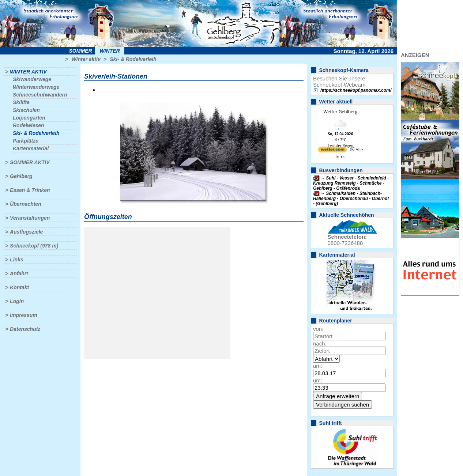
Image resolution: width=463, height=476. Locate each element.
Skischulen (26, 110)
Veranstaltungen (30, 218)
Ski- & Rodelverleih (133, 59)
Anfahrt (19, 273)
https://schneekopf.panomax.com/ (356, 90)
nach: (320, 343)
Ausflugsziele (26, 232)
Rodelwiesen (29, 125)
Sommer (81, 51)
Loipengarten (29, 118)
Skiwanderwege (32, 79)
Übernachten (26, 204)
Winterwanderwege (36, 87)
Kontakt (19, 287)
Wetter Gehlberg (340, 112)
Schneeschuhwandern (40, 95)
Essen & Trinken (30, 190)
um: (318, 380)
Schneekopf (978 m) (34, 246)
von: (318, 329)
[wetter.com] (332, 151)
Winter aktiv (86, 59)
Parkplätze (26, 141)
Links (17, 260)
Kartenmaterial (31, 148)
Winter (110, 51)
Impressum (24, 315)
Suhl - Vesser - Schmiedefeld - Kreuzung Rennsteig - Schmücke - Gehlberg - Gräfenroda (351, 183)
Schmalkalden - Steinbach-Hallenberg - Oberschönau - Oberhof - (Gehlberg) (351, 199)
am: (318, 366)
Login (17, 301)
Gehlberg (21, 176)
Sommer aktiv (30, 162)
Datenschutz (25, 329)
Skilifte (21, 102)
